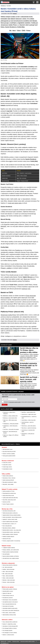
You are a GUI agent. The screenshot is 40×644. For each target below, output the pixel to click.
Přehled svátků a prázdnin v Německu (10, 589)
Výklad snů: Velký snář (7, 593)
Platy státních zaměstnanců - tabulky (10, 482)
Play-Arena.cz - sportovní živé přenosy (29, 428)
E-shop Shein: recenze (7, 465)
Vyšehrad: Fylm (26, 289)
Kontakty (9, 641)
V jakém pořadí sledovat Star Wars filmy (10, 498)
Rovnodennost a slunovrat (8, 598)
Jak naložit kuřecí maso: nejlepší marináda (11, 558)
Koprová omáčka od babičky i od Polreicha (11, 556)
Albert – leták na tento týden (8, 572)
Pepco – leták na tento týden (8, 576)
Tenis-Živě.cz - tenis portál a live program (11, 429)
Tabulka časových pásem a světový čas (10, 513)
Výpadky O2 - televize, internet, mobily (10, 519)
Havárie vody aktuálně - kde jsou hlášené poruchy (12, 517)
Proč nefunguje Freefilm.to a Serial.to (10, 628)
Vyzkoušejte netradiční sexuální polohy (10, 608)
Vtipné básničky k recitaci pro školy (9, 615)
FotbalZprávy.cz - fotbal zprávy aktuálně (11, 424)
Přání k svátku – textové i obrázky (9, 613)
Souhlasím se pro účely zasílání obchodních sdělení (19, 402)
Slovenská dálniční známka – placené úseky (11, 532)
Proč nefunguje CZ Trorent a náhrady (10, 633)
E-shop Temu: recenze (7, 463)
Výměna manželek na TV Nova (8, 491)
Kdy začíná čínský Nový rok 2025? (9, 451)
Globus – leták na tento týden (8, 578)
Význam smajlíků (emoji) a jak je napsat (10, 522)
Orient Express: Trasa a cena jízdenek (10, 600)
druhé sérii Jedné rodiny (15, 203)
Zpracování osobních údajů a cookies (28, 641)
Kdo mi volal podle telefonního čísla (9, 604)
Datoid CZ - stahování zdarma (8, 635)
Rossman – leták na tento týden (9, 582)
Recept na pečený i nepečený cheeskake (10, 552)
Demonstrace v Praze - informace (9, 478)
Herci (14, 31)
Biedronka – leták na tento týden (9, 580)
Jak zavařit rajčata (6, 554)
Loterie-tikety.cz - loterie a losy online (29, 420)
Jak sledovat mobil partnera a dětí (9, 511)
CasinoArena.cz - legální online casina (29, 414)
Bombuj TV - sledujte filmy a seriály (9, 624)
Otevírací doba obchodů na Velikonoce (10, 565)
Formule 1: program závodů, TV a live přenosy (11, 541)
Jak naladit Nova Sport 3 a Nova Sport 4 (10, 602)
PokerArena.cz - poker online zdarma (29, 426)
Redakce (15, 14)
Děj (10, 31)
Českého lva (19, 250)
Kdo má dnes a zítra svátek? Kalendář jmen (11, 610)
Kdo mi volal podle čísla (7, 526)
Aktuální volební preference (8, 476)
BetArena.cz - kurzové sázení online (10, 418)
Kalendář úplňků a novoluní (8, 591)
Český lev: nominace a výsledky (9, 454)
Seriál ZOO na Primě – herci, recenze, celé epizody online (29, 379)
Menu (37, 2)
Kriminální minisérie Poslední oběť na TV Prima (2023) (29, 366)
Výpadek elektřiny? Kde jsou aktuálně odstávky (12, 515)
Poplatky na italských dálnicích (8, 537)
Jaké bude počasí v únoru (7, 449)
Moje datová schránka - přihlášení (9, 528)
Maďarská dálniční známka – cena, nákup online (12, 530)
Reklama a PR (3, 641)
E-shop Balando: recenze (7, 469)
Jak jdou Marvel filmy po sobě (8, 495)
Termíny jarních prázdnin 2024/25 (9, 456)
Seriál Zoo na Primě (6, 502)
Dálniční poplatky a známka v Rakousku (10, 534)
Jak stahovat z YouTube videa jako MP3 (10, 626)
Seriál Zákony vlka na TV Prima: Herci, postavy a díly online (29, 350)
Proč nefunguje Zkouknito (7, 630)
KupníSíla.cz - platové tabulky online (28, 412)
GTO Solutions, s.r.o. (5, 643)
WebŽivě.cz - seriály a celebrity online (10, 416)
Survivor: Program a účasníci (8, 504)
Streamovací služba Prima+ (9, 315)
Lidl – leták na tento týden (7, 567)
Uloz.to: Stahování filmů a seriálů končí (10, 622)
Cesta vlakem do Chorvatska (8, 606)
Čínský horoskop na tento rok (8, 595)
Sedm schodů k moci (7, 329)
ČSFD (24, 31)
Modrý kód (27, 279)
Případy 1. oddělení (6, 268)
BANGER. (4, 226)
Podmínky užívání (16, 641)
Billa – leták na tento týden (8, 574)
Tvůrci (19, 31)
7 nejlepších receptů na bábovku (9, 548)
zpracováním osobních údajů (15, 402)
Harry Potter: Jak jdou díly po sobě (9, 500)
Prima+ (29, 31)
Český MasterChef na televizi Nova (9, 493)
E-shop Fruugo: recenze (7, 467)
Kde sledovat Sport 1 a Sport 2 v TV (9, 524)
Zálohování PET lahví (7, 539)
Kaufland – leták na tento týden (8, 569)
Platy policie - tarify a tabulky (8, 484)
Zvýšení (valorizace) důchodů (8, 480)
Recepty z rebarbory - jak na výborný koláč (11, 550)
